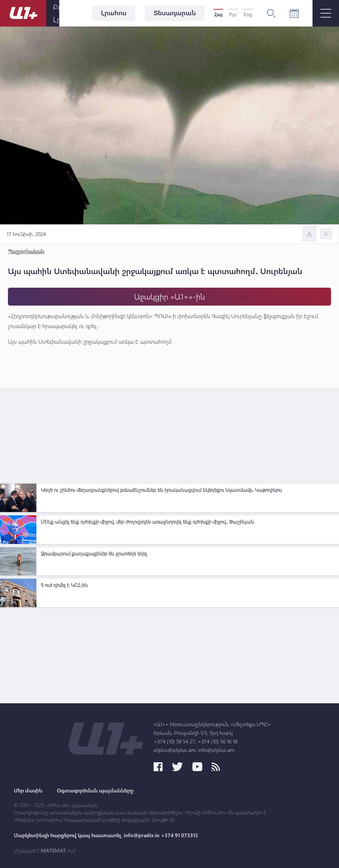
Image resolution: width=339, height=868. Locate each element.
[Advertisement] (169, 434)
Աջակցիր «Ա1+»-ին (169, 296)
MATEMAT (53, 850)
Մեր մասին (28, 790)
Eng (248, 14)
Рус (233, 14)
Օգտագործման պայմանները (95, 790)
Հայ (218, 14)
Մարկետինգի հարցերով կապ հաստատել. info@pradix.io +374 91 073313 (106, 835)
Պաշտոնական (26, 251)
